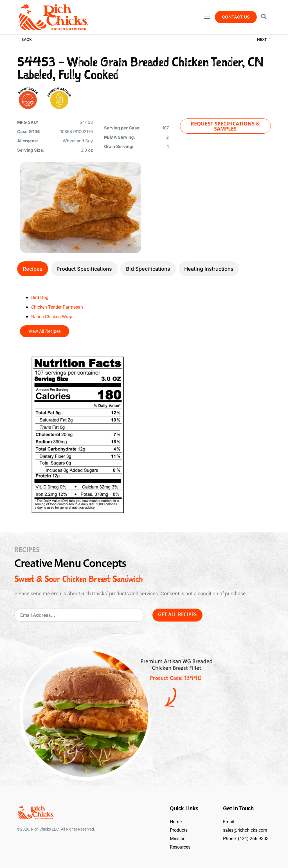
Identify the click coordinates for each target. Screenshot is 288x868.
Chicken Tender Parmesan (61, 307)
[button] (207, 17)
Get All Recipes (177, 615)
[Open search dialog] (264, 17)
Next (264, 39)
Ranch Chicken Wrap (54, 316)
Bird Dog (41, 297)
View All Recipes (45, 331)
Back (24, 39)
